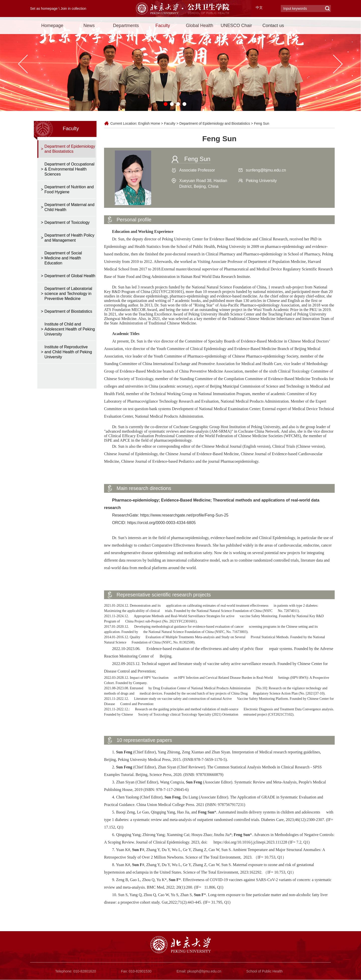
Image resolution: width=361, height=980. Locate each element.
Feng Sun (262, 123)
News (89, 26)
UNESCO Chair (236, 26)
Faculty (163, 26)
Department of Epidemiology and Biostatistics (215, 123)
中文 (259, 8)
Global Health (199, 26)
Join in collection (73, 9)
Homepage (52, 26)
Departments (126, 26)
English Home (149, 123)
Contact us (273, 26)
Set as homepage (44, 9)
